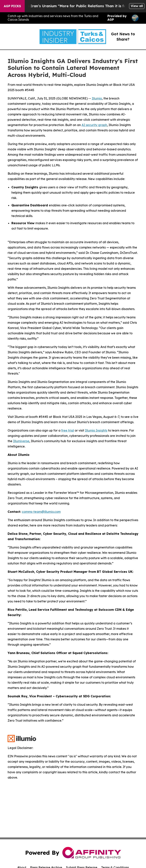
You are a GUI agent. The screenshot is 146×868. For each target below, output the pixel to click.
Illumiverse (21, 441)
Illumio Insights (96, 430)
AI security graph (94, 125)
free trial (68, 430)
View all (137, 6)
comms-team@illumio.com (41, 512)
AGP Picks (12, 6)
